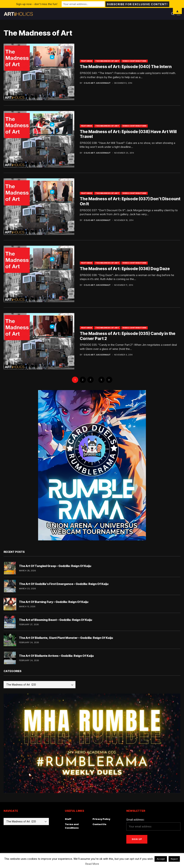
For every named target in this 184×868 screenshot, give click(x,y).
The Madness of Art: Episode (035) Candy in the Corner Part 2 (128, 336)
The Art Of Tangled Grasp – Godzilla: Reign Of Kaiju (55, 566)
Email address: (135, 820)
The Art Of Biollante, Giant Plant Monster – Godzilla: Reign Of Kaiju (66, 638)
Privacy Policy (101, 819)
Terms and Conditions (72, 826)
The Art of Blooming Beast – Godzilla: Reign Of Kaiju (56, 620)
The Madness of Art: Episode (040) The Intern (126, 67)
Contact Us (99, 824)
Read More (92, 864)
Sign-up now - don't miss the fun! (37, 4)
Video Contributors (134, 61)
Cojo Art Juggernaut (97, 83)
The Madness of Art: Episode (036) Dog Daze (125, 269)
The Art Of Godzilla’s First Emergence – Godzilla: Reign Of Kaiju (64, 584)
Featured (87, 61)
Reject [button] (174, 859)
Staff (68, 819)
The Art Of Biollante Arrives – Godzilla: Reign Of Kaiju (56, 656)
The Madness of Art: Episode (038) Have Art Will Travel (128, 134)
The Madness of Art (107, 61)
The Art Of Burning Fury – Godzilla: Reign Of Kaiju (54, 602)
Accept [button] (161, 859)
